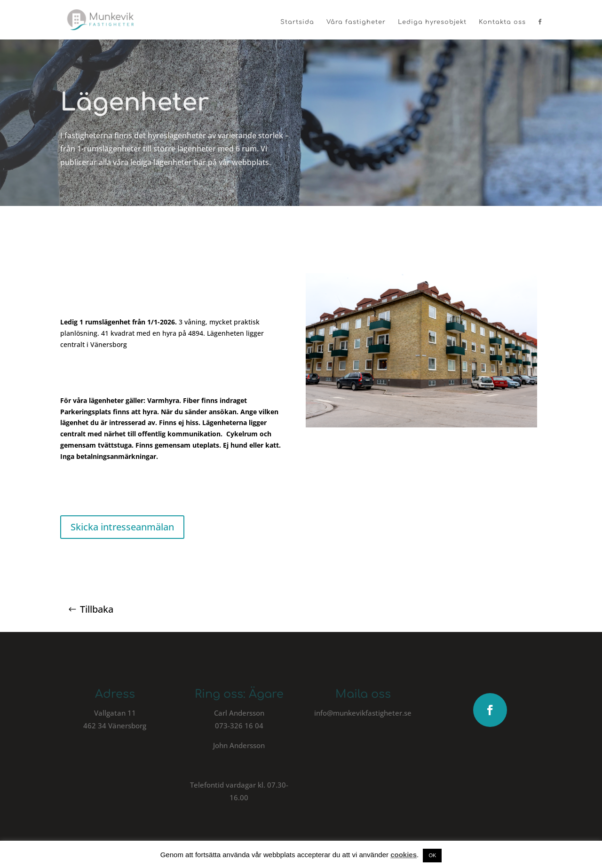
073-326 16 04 (239, 726)
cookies (404, 855)
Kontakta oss (502, 22)
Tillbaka (97, 609)
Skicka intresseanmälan (122, 527)
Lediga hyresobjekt (432, 22)
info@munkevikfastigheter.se (363, 713)
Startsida (297, 22)
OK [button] (432, 855)
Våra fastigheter (356, 22)
